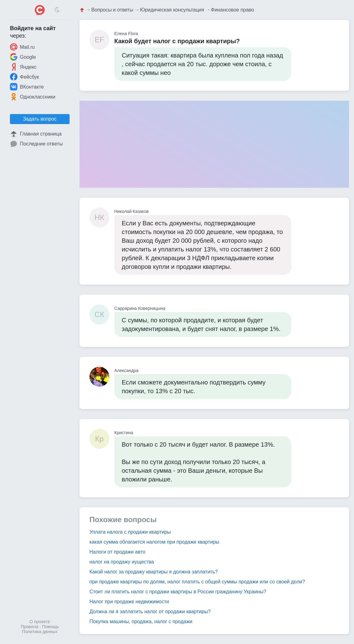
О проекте (40, 622)
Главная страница (36, 134)
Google (23, 57)
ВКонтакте (27, 87)
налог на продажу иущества (122, 562)
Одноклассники (33, 97)
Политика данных (40, 632)
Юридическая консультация (172, 10)
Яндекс (23, 67)
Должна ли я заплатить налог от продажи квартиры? (150, 612)
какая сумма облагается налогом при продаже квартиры (154, 542)
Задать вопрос (40, 119)
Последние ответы (36, 144)
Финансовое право (232, 10)
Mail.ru (22, 47)
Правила (30, 627)
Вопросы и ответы (112, 10)
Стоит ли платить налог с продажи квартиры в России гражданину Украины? (178, 592)
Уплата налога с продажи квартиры (130, 532)
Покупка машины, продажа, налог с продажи (141, 621)
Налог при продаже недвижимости (129, 602)
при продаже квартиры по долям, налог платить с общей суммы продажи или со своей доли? (197, 582)
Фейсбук (25, 77)
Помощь (50, 627)
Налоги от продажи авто (117, 552)
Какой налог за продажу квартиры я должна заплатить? (154, 572)
